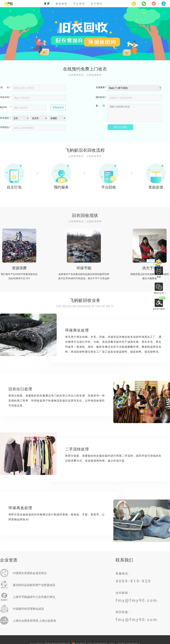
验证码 (3, 107)
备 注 (100, 106)
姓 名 (5, 87)
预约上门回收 (120, 127)
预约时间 (100, 97)
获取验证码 (58, 107)
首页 (47, 4)
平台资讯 (79, 4)
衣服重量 (100, 87)
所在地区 (5, 118)
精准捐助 (62, 4)
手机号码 (5, 97)
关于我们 (97, 4)
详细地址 (5, 127)
